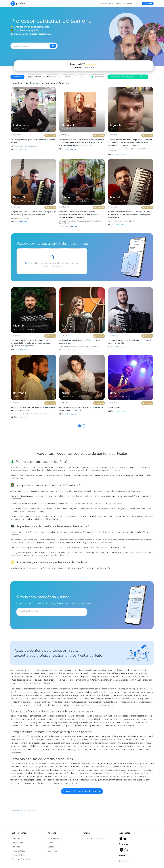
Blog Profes (52, 851)
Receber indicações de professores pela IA (128, 77)
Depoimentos (17, 843)
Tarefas (119, 3)
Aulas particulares (107, 3)
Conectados (97, 77)
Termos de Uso (18, 855)
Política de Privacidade (21, 859)
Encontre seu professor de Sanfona (82, 791)
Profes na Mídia (18, 851)
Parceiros (16, 847)
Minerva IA (128, 3)
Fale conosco (125, 861)
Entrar (137, 3)
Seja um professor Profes (94, 839)
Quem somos (17, 839)
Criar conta (148, 4)
